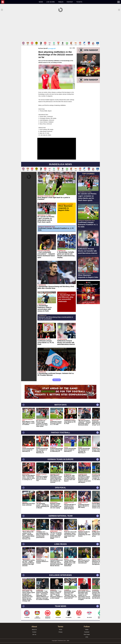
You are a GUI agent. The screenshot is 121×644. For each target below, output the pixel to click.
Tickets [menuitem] (79, 2)
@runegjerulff (52, 46)
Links (87, 635)
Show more (57, 377)
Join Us (34, 632)
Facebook (87, 630)
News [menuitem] (41, 2)
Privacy (60, 630)
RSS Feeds (87, 632)
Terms (61, 627)
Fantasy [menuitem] (70, 2)
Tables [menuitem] (61, 2)
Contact (34, 630)
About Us (34, 627)
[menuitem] (19, 2)
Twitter (87, 627)
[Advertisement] (60, 27)
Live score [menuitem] (51, 2)
